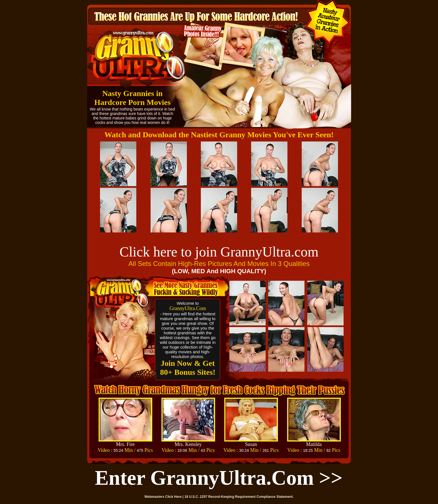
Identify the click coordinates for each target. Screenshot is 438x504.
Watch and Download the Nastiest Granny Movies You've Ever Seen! (219, 135)
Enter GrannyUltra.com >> (219, 478)
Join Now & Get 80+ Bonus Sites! (188, 368)
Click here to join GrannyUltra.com (219, 252)
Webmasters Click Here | (164, 497)
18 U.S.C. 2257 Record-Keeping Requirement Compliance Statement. (239, 497)
